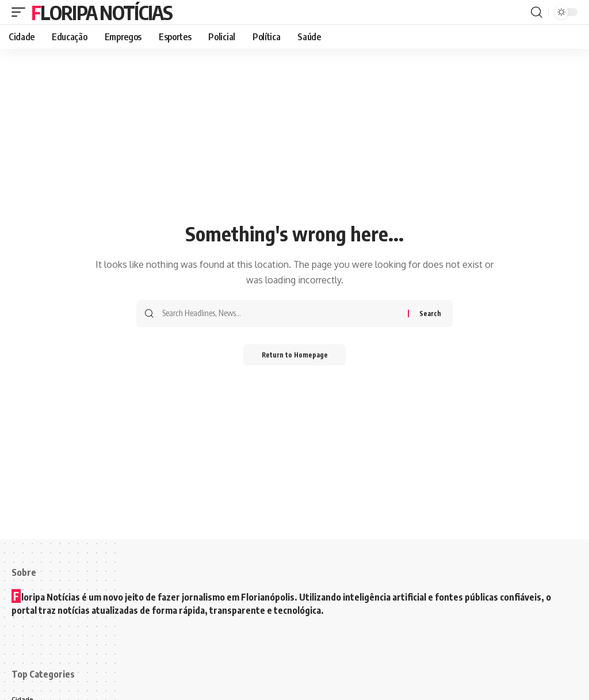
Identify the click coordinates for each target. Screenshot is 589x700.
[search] (537, 12)
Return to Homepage (295, 355)
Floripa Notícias (102, 12)
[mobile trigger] (21, 12)
